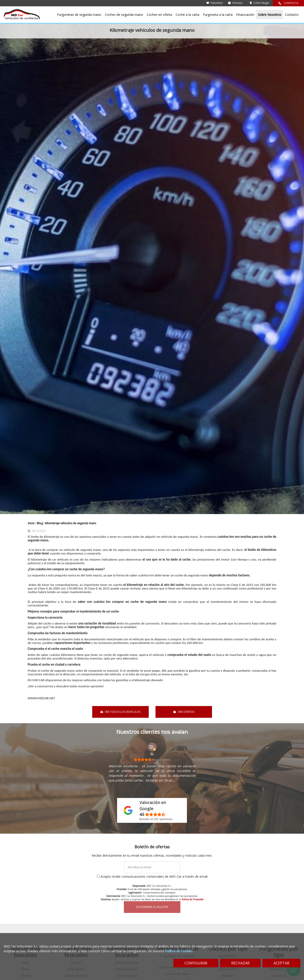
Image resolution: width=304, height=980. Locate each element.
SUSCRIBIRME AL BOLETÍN (152, 907)
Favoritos (214, 3)
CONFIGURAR (196, 963)
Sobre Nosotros (270, 15)
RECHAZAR (240, 963)
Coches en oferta (159, 15)
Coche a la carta (187, 15)
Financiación (245, 15)
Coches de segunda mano (124, 15)
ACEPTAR (281, 963)
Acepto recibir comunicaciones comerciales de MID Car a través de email (154, 876)
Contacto (292, 15)
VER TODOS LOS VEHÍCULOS (120, 712)
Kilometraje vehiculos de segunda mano (71, 523)
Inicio (32, 523)
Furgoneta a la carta (218, 15)
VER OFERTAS (184, 712)
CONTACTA (288, 3)
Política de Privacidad (192, 899)
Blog (40, 523)
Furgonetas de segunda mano (79, 15)
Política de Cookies (179, 951)
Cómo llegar (259, 3)
